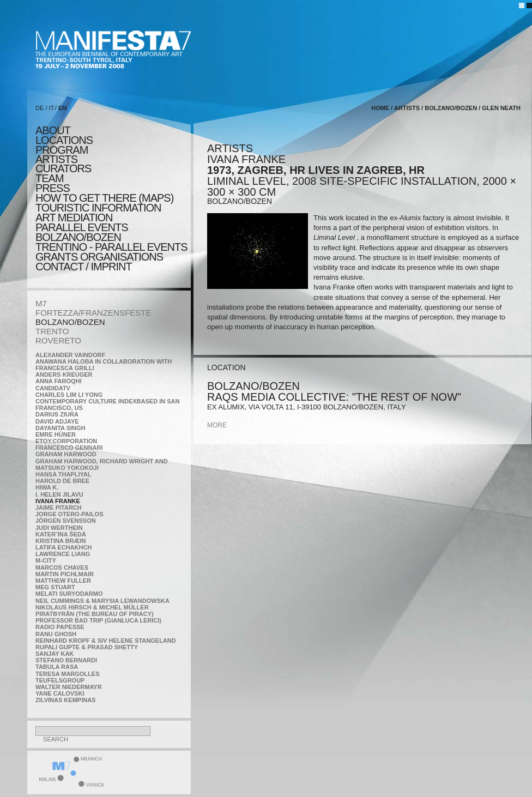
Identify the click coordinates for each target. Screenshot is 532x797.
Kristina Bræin (61, 541)
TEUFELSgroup (60, 680)
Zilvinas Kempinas (65, 700)
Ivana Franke (58, 501)
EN (62, 108)
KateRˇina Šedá (61, 534)
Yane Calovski (60, 693)
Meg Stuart (55, 587)
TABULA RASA (57, 667)
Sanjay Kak (55, 654)
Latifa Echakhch (64, 547)
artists (56, 159)
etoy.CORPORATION (66, 441)
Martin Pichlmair (65, 574)
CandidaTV (53, 388)
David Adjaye (57, 421)
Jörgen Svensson (66, 521)
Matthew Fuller (63, 581)
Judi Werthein (59, 528)
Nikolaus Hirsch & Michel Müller (92, 607)
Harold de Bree (62, 481)
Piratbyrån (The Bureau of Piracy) (95, 614)
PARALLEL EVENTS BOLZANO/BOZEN (82, 232)
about (53, 130)
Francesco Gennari (69, 448)
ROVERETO (58, 340)
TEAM (50, 178)
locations (64, 140)
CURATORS (63, 168)
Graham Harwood (66, 454)
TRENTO (52, 331)
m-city (46, 560)
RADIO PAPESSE (60, 627)
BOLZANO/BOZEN (70, 322)
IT (52, 108)
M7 (41, 303)
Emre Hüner (56, 434)
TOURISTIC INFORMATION (98, 208)
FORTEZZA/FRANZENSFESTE (93, 313)
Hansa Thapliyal (63, 474)
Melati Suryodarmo (69, 594)
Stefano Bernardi (66, 660)
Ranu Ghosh (56, 634)
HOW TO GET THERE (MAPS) (104, 198)
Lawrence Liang (63, 554)
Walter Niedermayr (69, 687)
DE (40, 108)
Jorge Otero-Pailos (69, 514)
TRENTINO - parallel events (111, 247)
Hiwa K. (47, 487)
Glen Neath (501, 108)
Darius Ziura (57, 414)
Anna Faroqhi (59, 381)
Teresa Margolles (68, 674)
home (380, 108)
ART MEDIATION (74, 218)
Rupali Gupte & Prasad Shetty (87, 647)
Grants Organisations (99, 257)
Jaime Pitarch (59, 508)
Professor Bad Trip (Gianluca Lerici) (98, 620)
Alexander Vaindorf (70, 355)
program (62, 150)
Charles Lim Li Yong (69, 395)
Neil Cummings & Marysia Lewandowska (102, 601)
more (217, 425)
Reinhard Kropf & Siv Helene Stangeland (106, 641)
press (53, 188)
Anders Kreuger (64, 375)
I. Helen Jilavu (59, 494)
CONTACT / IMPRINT (84, 267)
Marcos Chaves (62, 567)
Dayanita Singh (60, 428)
